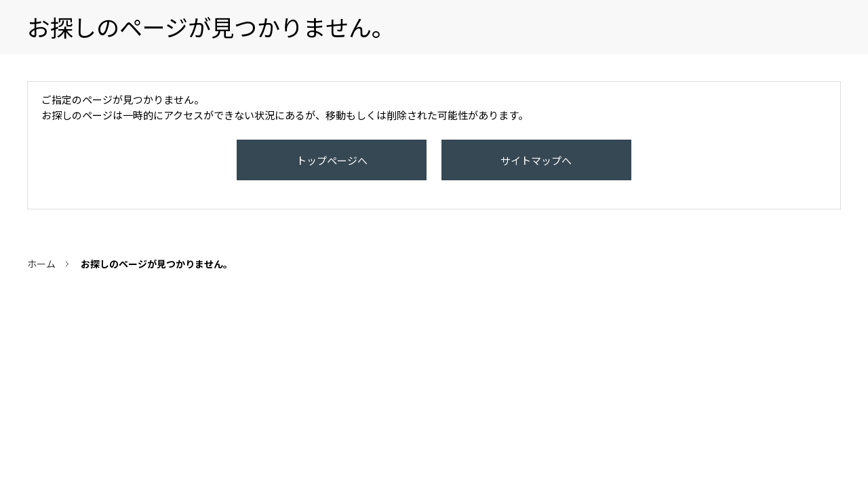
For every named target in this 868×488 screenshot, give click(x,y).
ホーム (41, 277)
